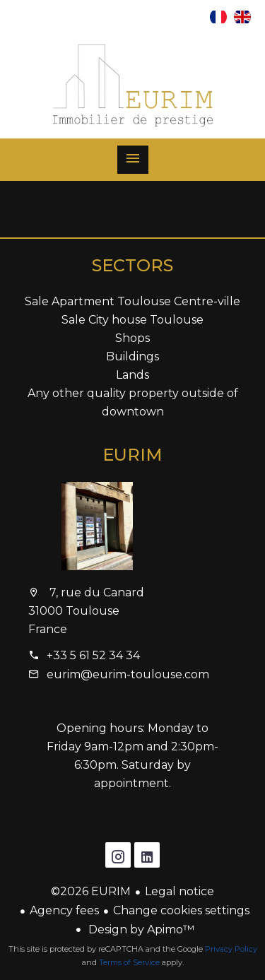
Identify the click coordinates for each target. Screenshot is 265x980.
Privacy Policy (231, 949)
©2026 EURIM (91, 891)
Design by (140, 929)
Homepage (133, 85)
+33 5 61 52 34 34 (93, 655)
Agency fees (64, 910)
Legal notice (179, 891)
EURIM (132, 455)
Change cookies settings (181, 910)
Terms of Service (129, 962)
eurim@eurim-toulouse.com (128, 674)
